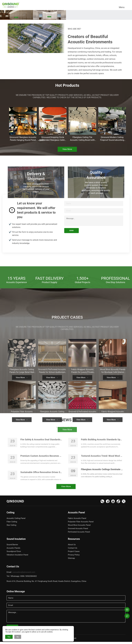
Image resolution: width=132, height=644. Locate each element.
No (18, 637)
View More (67, 149)
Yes (9, 637)
